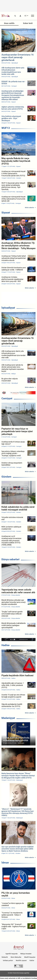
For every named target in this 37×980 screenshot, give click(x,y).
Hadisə (5, 645)
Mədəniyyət (8, 718)
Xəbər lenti (28, 23)
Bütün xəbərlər (29, 208)
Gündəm (6, 477)
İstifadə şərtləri (8, 960)
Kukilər (32, 960)
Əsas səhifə (9, 23)
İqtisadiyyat (8, 308)
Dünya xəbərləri (10, 559)
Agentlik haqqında (11, 954)
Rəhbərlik (5, 957)
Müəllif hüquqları (30, 957)
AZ (26, 16)
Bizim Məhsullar (16, 957)
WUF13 (6, 128)
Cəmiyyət (7, 398)
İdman (5, 863)
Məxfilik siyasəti (21, 960)
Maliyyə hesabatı (26, 954)
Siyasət (6, 213)
